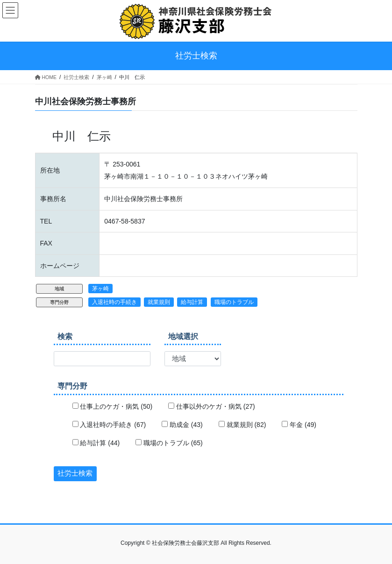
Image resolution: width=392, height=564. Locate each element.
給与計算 (192, 302)
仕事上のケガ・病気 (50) (113, 406)
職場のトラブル (234, 302)
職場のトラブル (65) (169, 443)
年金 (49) (299, 425)
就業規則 (159, 302)
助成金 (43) (182, 425)
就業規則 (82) (242, 425)
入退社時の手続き (114, 302)
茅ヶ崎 (100, 289)
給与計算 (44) (96, 443)
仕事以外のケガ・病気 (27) (212, 406)
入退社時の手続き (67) (109, 425)
